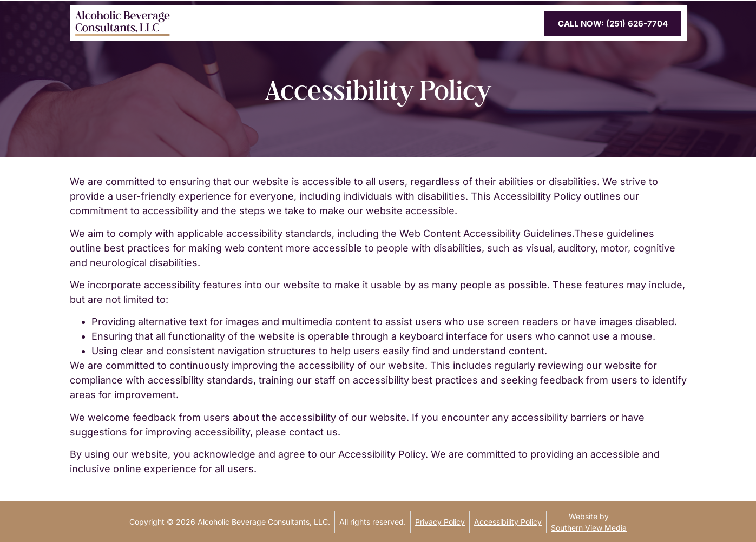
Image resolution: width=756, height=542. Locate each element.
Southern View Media (589, 528)
